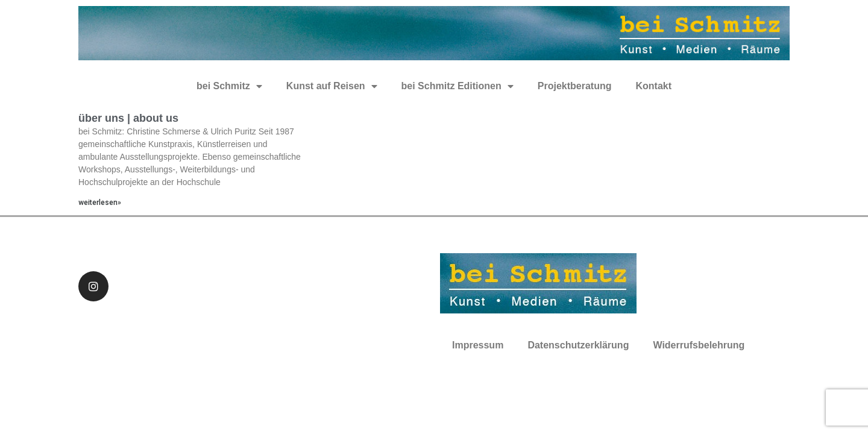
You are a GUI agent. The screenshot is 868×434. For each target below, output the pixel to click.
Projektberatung (575, 86)
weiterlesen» (100, 203)
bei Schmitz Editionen (458, 86)
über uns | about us (128, 118)
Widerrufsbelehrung (699, 345)
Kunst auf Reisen (332, 86)
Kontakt (653, 86)
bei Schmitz (229, 86)
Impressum (478, 345)
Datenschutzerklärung (578, 345)
